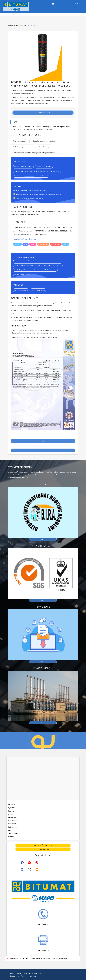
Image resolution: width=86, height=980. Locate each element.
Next (43, 450)
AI (46, 973)
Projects (11, 811)
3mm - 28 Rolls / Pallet (21, 290)
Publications (13, 827)
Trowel (33, 244)
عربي (76, 3)
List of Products (20, 26)
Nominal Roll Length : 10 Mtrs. (23, 167)
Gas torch (17, 244)
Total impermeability (20, 141)
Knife (26, 244)
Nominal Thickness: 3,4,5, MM (23, 171)
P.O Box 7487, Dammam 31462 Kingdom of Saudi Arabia (49, 958)
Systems (11, 808)
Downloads (13, 821)
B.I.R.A (11, 814)
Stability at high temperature (23, 147)
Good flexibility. (44, 147)
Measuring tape (43, 244)
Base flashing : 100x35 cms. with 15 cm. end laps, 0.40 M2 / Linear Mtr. (35, 270)
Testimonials (13, 833)
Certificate (12, 817)
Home (10, 26)
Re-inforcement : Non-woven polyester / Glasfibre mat (31, 176)
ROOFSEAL (32, 26)
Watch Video (13, 824)
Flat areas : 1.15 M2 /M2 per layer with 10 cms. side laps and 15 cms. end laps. (38, 265)
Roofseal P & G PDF (43, 113)
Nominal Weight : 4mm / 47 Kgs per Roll (48, 171)
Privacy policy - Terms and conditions (23, 976)
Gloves (66, 244)
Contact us (12, 837)
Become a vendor (43, 849)
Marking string (56, 244)
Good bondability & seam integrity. (45, 141)
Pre (43, 441)
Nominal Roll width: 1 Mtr (44, 167)
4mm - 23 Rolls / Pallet (38, 290)
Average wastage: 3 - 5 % (22, 274)
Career (11, 830)
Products (12, 804)
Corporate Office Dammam (17, 958)
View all (43, 539)
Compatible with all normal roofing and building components (34, 153)
